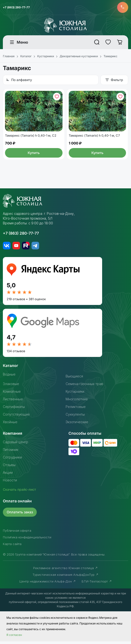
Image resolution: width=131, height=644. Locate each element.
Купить (34, 156)
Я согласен (14, 637)
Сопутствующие (16, 417)
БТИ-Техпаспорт (97, 584)
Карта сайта (12, 546)
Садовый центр (16, 445)
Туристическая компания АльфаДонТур (65, 577)
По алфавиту (19, 81)
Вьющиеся (74, 379)
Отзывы (9, 467)
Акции (8, 475)
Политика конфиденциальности (27, 540)
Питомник (11, 452)
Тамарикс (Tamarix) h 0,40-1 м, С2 (31, 138)
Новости (10, 483)
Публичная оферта (17, 533)
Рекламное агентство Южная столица (65, 571)
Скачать (19, 492)
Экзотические (77, 425)
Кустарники (75, 394)
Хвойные (10, 425)
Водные (9, 377)
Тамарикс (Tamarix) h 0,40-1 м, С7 (94, 138)
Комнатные (12, 394)
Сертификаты (14, 409)
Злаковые (11, 386)
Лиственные (13, 402)
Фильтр (114, 81)
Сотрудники (12, 460)
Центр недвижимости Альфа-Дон (48, 584)
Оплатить (21, 515)
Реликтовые (76, 409)
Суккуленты (75, 417)
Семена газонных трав (84, 386)
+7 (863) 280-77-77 (17, 8)
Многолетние (77, 402)
